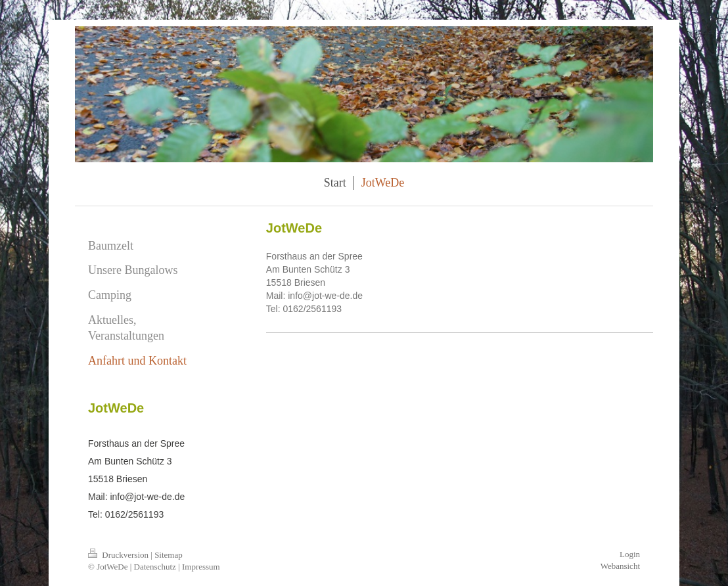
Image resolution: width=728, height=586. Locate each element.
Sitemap (169, 555)
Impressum (201, 567)
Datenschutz (155, 567)
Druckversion (119, 555)
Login (630, 554)
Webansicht (620, 566)
